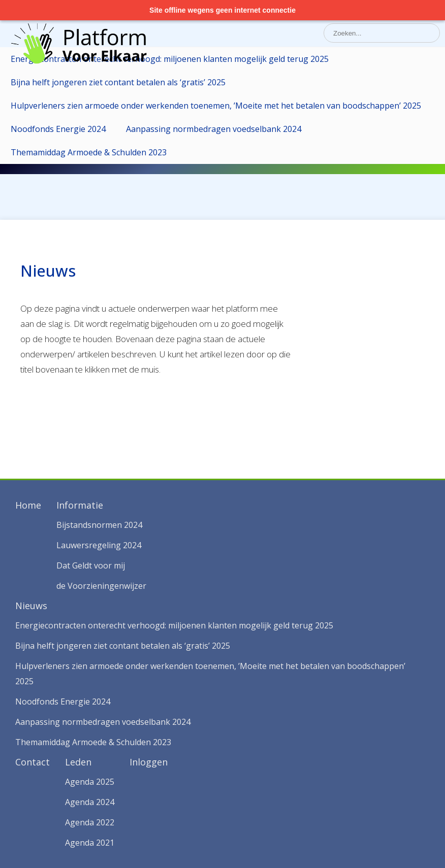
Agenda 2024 (90, 802)
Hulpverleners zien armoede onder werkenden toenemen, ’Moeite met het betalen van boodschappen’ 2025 (216, 106)
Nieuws (31, 606)
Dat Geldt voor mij (91, 565)
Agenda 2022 (90, 822)
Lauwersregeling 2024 (99, 545)
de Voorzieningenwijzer (101, 586)
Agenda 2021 (90, 843)
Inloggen (149, 762)
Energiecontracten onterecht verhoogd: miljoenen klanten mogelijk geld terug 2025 (170, 59)
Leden (78, 762)
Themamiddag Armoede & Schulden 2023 (89, 152)
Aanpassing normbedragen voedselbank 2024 (214, 129)
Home (28, 505)
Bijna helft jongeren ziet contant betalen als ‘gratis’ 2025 (118, 82)
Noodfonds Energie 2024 (58, 129)
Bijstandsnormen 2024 (99, 525)
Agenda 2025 (90, 782)
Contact (33, 762)
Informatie (80, 505)
